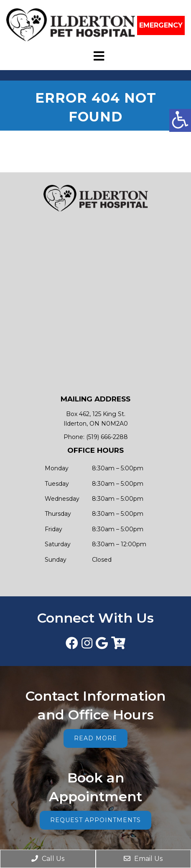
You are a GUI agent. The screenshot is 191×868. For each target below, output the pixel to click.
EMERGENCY (161, 25)
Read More (95, 738)
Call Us (48, 859)
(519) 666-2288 (107, 437)
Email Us (143, 859)
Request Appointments (95, 820)
